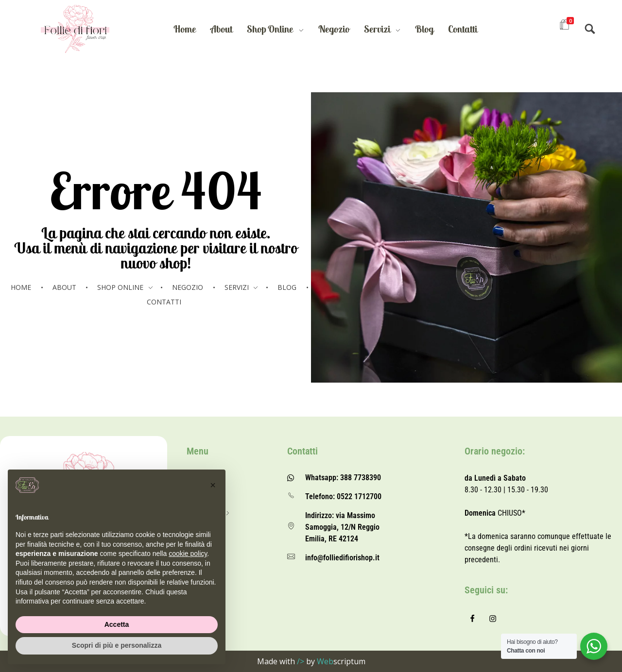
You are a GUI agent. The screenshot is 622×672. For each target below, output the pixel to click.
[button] (213, 485)
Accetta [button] (117, 624)
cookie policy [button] (188, 554)
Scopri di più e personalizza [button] (117, 645)
